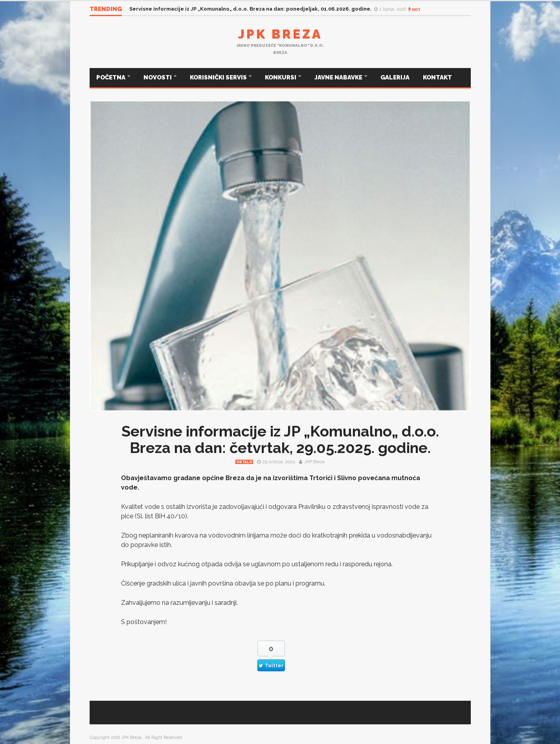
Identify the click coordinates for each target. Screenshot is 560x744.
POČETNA (111, 77)
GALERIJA (395, 77)
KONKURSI (281, 77)
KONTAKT (437, 77)
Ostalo (244, 462)
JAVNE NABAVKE (339, 77)
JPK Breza (280, 34)
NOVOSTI (158, 77)
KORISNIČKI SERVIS (219, 77)
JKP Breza (314, 462)
